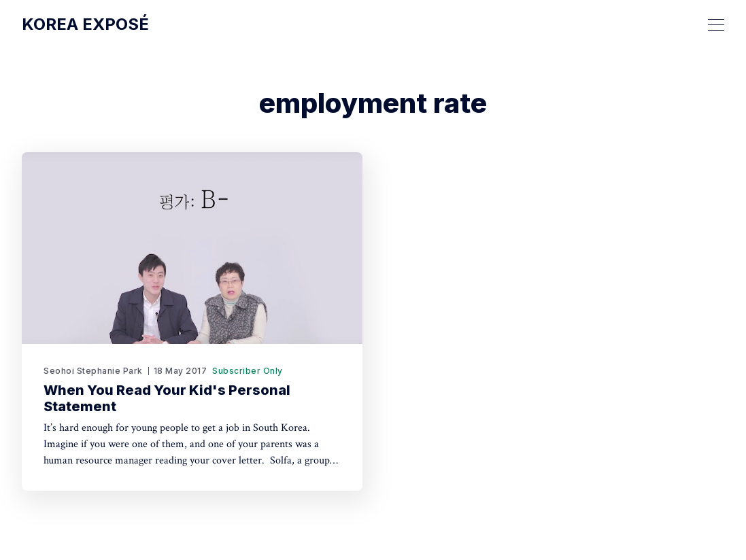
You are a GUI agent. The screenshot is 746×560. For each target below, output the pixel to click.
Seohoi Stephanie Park (93, 371)
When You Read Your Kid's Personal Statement (167, 398)
